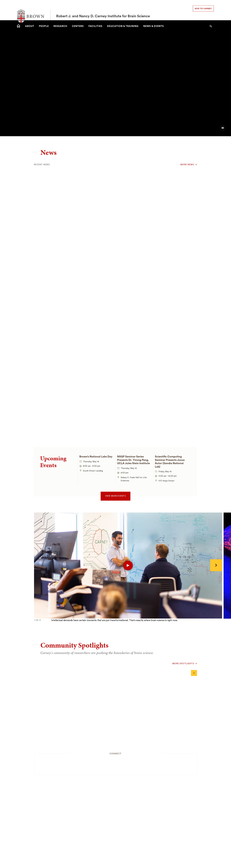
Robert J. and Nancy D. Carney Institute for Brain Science (103, 10)
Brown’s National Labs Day (96, 457)
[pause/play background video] (223, 128)
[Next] (216, 565)
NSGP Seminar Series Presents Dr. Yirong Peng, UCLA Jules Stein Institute (133, 460)
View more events (115, 496)
